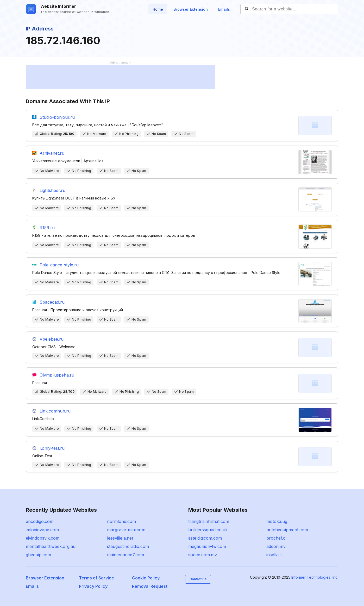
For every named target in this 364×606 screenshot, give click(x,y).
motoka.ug (277, 521)
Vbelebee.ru (52, 339)
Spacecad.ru (52, 302)
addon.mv (276, 546)
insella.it (274, 555)
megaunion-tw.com (207, 546)
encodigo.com (40, 521)
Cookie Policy (146, 578)
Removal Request (150, 586)
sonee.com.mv (203, 555)
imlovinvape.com (42, 530)
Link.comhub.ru (55, 411)
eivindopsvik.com (43, 538)
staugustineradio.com (128, 546)
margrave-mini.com (126, 530)
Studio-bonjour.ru (57, 117)
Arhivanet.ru (52, 153)
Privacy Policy (93, 586)
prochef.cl (276, 538)
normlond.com (121, 521)
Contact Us (198, 579)
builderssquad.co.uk (208, 530)
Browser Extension (191, 9)
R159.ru (47, 228)
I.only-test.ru (52, 448)
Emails (224, 9)
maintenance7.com (125, 555)
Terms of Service (96, 578)
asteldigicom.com (205, 538)
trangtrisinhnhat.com (209, 521)
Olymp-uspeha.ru (57, 375)
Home (158, 9)
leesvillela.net (120, 538)
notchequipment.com (287, 530)
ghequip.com (38, 555)
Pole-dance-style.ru (59, 265)
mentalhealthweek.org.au (51, 546)
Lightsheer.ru (52, 190)
